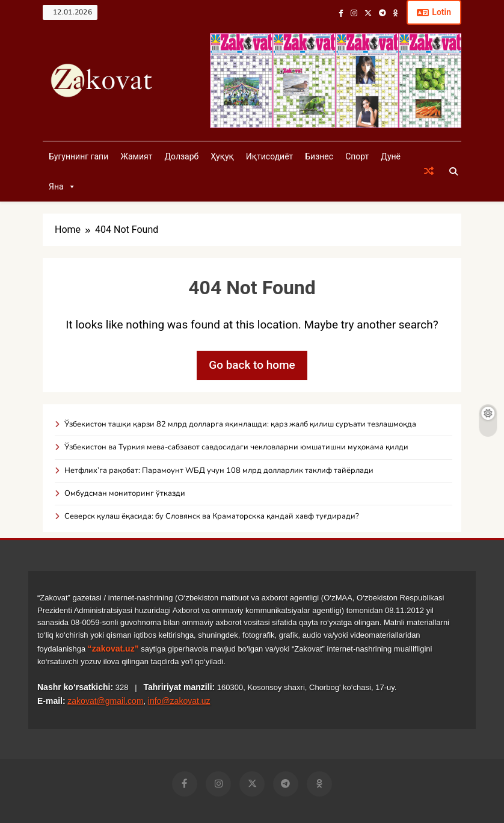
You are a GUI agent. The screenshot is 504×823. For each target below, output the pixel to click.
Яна (62, 186)
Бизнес (319, 156)
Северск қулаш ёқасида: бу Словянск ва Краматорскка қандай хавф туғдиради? (212, 516)
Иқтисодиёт (270, 156)
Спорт (357, 156)
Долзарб (181, 156)
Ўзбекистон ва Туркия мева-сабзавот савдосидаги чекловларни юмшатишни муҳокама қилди (236, 447)
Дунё (391, 156)
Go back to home (252, 365)
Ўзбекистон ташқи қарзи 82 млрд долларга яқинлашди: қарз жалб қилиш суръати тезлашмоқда (240, 424)
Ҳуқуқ (222, 156)
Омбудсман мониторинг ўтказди (125, 493)
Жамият (136, 156)
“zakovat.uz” (113, 649)
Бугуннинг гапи (78, 156)
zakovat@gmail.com (105, 701)
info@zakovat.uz (179, 701)
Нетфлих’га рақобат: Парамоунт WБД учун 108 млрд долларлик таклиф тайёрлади (219, 470)
